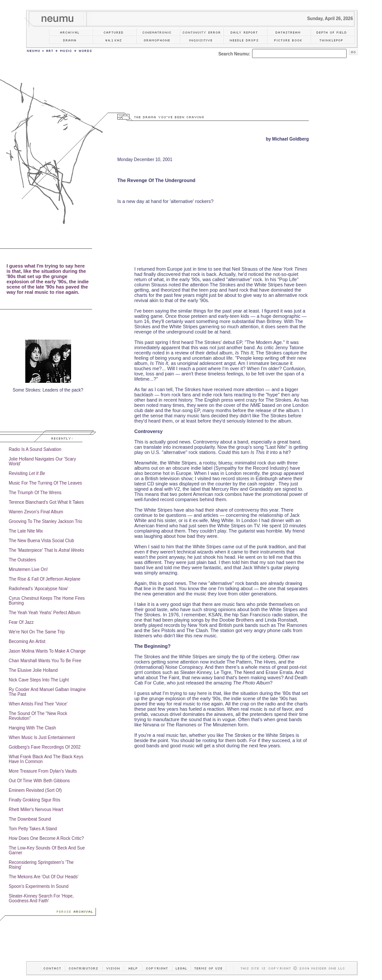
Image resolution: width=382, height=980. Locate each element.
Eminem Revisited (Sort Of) (35, 790)
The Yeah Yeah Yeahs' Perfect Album (44, 613)
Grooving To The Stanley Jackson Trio (46, 521)
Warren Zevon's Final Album (36, 512)
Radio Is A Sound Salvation (35, 449)
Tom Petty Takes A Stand (33, 829)
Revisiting (27, 473)
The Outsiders (22, 560)
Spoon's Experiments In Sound (39, 886)
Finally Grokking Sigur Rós (34, 800)
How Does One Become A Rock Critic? (46, 838)
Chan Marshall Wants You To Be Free (45, 661)
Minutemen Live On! (28, 569)
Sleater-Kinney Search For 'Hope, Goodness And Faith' (41, 898)
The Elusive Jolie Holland (33, 670)
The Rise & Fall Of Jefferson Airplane (44, 579)
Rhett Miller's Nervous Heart (36, 810)
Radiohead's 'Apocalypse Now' (38, 589)
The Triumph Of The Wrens (35, 493)
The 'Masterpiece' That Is (46, 550)
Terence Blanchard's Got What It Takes (46, 502)
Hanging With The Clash (32, 728)
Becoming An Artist (27, 641)
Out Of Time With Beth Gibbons (39, 781)
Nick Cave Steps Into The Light (39, 680)
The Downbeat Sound (30, 819)
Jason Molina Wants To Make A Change (47, 651)
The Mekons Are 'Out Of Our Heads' (44, 877)
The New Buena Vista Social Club (41, 541)
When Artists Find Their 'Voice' (38, 704)
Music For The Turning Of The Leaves (45, 483)
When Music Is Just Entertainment (42, 738)
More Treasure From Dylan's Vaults (43, 771)
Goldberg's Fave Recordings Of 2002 (45, 747)
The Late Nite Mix (26, 531)
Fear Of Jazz (21, 622)
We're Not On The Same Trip (37, 632)
